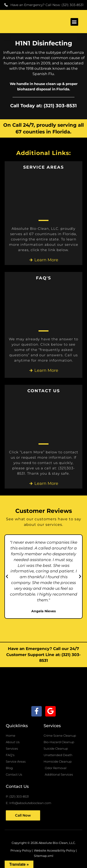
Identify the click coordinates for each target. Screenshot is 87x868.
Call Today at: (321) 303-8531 (43, 106)
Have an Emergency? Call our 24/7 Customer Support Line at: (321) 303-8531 (43, 655)
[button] (74, 22)
